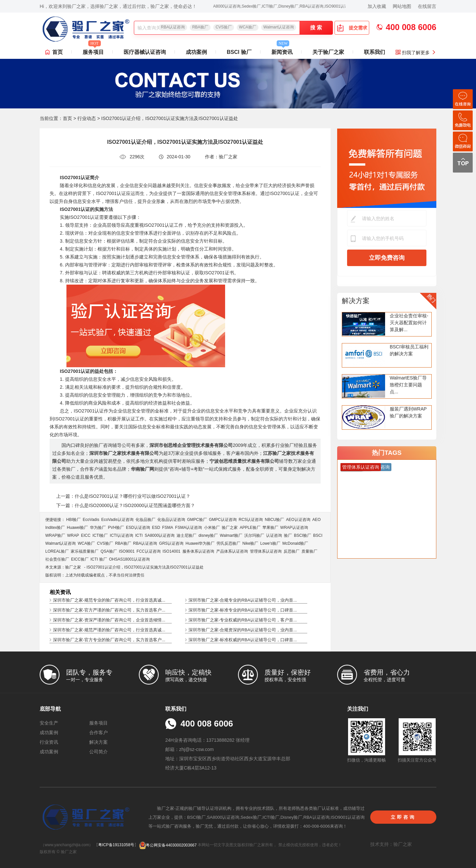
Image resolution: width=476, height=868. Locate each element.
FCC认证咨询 (149, 551)
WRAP (73, 535)
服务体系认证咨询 (198, 551)
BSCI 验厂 (239, 52)
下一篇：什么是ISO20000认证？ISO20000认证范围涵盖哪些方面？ (126, 505)
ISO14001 (172, 551)
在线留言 (427, 6)
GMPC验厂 (197, 520)
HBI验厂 (73, 520)
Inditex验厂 (55, 528)
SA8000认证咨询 (160, 535)
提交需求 (352, 28)
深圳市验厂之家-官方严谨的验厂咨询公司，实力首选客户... (109, 610)
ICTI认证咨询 (121, 535)
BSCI (318, 535)
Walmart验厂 (231, 535)
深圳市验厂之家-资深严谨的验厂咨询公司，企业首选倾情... (109, 620)
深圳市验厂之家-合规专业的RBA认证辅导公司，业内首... (243, 600)
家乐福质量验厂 (85, 551)
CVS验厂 (224, 27)
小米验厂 (212, 528)
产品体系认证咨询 (232, 551)
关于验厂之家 (328, 52)
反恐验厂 (292, 551)
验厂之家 (230, 528)
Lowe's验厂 (270, 543)
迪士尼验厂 (186, 535)
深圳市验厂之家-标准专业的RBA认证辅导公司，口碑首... (243, 610)
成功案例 (196, 52)
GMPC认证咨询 (223, 520)
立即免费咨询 (387, 258)
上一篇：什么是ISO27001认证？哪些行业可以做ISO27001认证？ (123, 496)
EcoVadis (91, 520)
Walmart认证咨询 (279, 27)
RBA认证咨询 (173, 27)
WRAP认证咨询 (294, 528)
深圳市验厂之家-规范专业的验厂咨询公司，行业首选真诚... (109, 600)
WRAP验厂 (55, 535)
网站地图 (402, 6)
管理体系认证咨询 (266, 551)
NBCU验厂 (274, 520)
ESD (156, 528)
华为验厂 (98, 528)
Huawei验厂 (77, 528)
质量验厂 (309, 551)
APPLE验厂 (250, 528)
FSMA (167, 528)
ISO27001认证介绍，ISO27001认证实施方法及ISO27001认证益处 (145, 567)
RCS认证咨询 (251, 520)
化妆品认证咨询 (171, 520)
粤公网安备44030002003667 (168, 845)
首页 (58, 52)
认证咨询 (274, 535)
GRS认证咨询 (171, 543)
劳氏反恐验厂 (228, 543)
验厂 (288, 535)
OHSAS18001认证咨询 (129, 559)
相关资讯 (60, 592)
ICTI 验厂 (99, 559)
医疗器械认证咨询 (145, 52)
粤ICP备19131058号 (116, 845)
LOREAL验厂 (57, 551)
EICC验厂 (80, 559)
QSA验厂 (109, 551)
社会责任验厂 (57, 559)
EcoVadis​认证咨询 (117, 520)
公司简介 (99, 752)
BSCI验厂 (302, 535)
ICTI (139, 535)
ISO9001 (127, 551)
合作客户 (99, 732)
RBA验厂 (200, 27)
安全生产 (49, 723)
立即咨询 (403, 817)
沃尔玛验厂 (254, 535)
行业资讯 (49, 742)
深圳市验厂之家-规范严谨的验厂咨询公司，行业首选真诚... (109, 630)
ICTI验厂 (100, 535)
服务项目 (93, 50)
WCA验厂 (248, 27)
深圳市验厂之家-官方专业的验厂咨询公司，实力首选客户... (109, 640)
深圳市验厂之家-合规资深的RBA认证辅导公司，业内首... (243, 630)
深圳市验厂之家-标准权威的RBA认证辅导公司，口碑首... (243, 640)
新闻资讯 (282, 50)
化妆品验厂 (145, 520)
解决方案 (356, 301)
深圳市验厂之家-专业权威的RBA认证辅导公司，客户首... (243, 620)
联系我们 (375, 52)
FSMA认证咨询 (189, 528)
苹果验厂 (270, 528)
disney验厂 (208, 535)
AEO (317, 520)
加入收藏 (377, 6)
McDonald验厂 (295, 543)
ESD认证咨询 (138, 528)
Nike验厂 (250, 543)
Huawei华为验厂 (200, 543)
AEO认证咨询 (298, 520)
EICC (86, 535)
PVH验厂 (116, 528)
